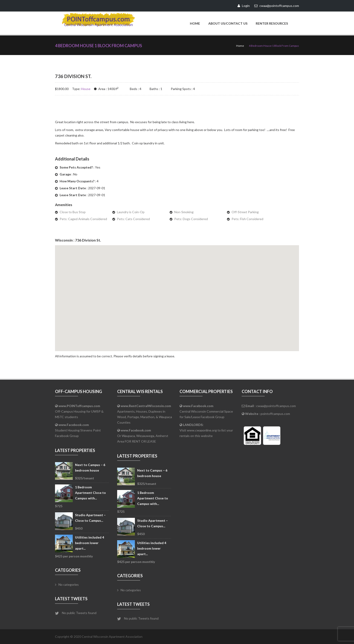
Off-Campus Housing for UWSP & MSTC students (79, 411)
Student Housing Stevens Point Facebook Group (78, 430)
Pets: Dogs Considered (191, 219)
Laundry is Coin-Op (131, 212)
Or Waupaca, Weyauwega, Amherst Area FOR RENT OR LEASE (143, 436)
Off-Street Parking (245, 212)
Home (195, 23)
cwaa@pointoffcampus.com (276, 406)
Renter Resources (272, 23)
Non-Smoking (184, 212)
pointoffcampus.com (275, 414)
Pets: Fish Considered (247, 219)
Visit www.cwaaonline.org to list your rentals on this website (206, 430)
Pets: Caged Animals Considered (83, 219)
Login (244, 6)
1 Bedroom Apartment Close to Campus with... (90, 493)
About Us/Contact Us (228, 23)
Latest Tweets (71, 599)
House (86, 89)
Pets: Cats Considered (133, 219)
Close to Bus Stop (73, 212)
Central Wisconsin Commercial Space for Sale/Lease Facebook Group (206, 411)
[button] (177, 294)
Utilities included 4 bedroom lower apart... (90, 543)
